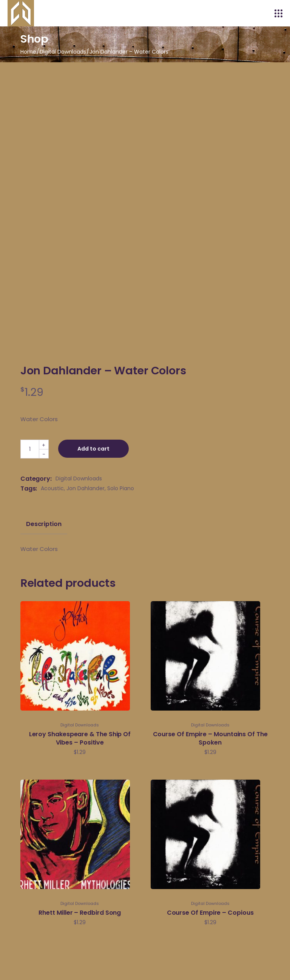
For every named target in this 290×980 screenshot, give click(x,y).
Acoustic (52, 488)
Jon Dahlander (86, 488)
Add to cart (93, 449)
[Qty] (30, 449)
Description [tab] (44, 524)
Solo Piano (121, 488)
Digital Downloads (79, 478)
